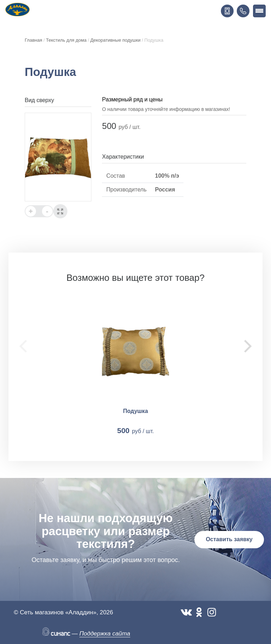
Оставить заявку (229, 539)
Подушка (136, 411)
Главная (33, 40)
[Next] (247, 346)
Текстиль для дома (66, 40)
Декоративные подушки (115, 40)
